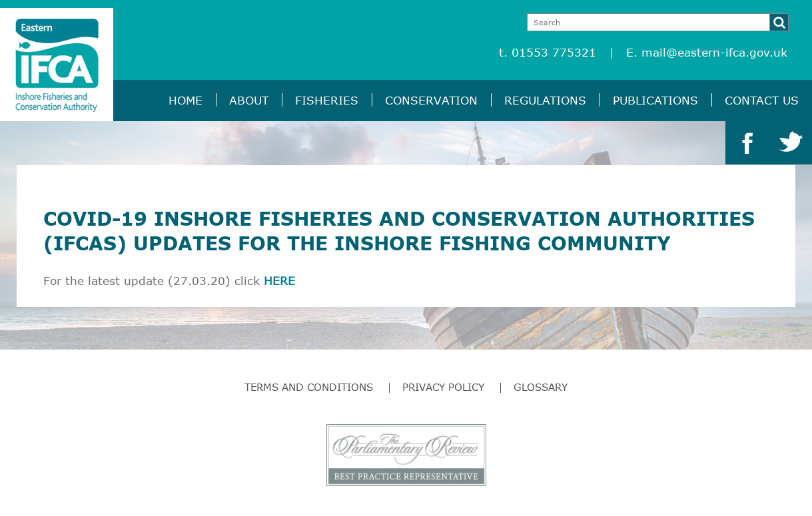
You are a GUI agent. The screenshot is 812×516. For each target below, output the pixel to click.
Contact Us (762, 100)
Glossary (541, 387)
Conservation (431, 100)
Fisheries (327, 100)
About (249, 100)
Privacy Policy (443, 387)
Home (186, 100)
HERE (279, 281)
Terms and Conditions (309, 387)
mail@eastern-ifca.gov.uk (714, 52)
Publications (655, 100)
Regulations (545, 100)
